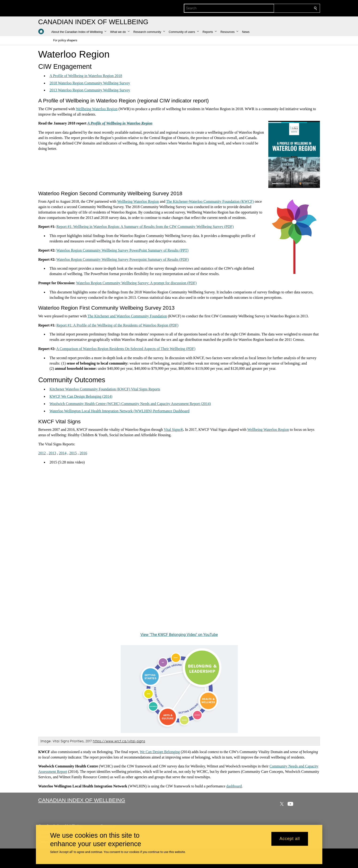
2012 (42, 453)
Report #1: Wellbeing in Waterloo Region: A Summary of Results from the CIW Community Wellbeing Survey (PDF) (145, 227)
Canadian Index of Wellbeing (82, 800)
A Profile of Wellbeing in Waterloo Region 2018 (86, 76)
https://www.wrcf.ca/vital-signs (119, 741)
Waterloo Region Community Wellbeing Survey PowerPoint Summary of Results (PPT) (122, 250)
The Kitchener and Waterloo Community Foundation (127, 316)
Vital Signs (172, 430)
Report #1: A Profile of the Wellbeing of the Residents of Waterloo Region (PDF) (117, 325)
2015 (73, 453)
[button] (79, 32)
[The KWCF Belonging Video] (179, 552)
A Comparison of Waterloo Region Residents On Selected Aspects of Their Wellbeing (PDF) (126, 349)
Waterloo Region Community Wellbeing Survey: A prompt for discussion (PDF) (136, 283)
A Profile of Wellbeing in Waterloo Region (120, 123)
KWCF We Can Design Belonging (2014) (81, 396)
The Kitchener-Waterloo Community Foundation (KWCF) (210, 201)
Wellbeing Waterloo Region (97, 109)
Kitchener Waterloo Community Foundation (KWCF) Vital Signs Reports (105, 389)
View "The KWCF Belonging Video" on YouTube (179, 635)
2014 (63, 453)
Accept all (290, 839)
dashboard (234, 786)
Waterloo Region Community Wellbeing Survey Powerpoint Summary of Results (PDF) (123, 259)
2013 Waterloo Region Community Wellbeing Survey (90, 90)
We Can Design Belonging (160, 752)
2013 (52, 453)
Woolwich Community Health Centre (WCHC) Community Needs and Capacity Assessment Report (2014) (130, 404)
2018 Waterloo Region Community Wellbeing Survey (90, 83)
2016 (83, 453)
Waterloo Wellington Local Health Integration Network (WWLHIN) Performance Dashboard (119, 411)
